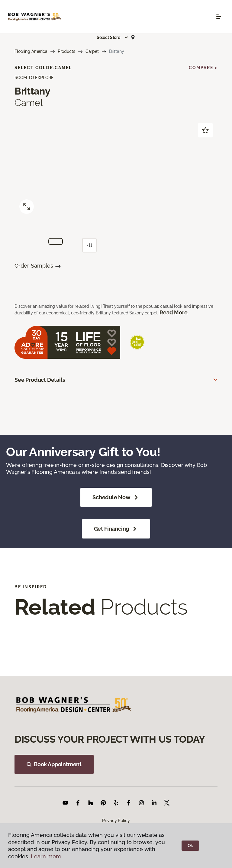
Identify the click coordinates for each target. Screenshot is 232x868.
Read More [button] (173, 312)
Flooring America (31, 51)
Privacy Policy (116, 821)
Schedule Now (116, 497)
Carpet (92, 51)
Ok (190, 846)
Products (66, 51)
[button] (113, 37)
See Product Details (40, 380)
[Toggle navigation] (219, 17)
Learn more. (47, 856)
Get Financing (116, 529)
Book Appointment (54, 764)
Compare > (203, 68)
